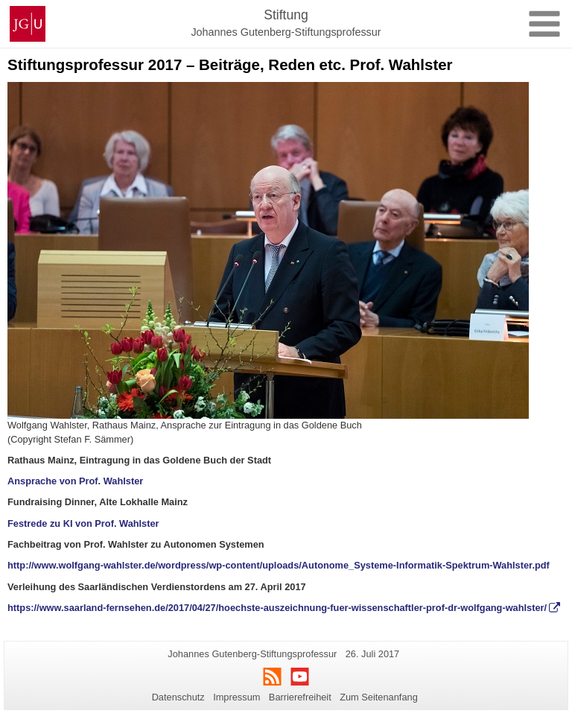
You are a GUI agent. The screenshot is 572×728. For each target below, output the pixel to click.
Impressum (236, 697)
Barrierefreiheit (300, 697)
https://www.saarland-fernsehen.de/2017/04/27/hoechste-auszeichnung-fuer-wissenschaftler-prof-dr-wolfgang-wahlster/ (277, 608)
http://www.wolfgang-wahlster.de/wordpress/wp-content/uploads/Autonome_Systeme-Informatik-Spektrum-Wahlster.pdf (279, 565)
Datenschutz (178, 697)
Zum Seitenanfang (379, 697)
